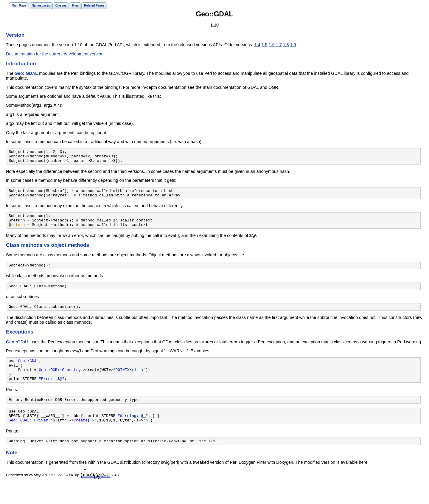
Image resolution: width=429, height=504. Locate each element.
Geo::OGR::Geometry (60, 382)
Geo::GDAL (26, 73)
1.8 (286, 45)
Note (12, 471)
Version (15, 35)
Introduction (21, 63)
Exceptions (20, 342)
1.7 (279, 45)
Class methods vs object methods (48, 252)
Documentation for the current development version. (55, 54)
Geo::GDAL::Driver (28, 438)
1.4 (257, 45)
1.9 (293, 45)
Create (81, 438)
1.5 (265, 45)
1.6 (272, 45)
